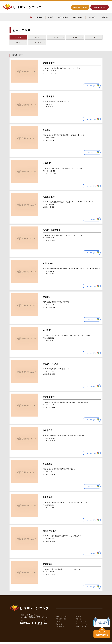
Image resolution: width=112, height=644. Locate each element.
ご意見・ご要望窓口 (81, 627)
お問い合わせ (60, 627)
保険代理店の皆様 (61, 619)
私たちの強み (60, 624)
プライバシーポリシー (82, 624)
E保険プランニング (62, 616)
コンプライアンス (81, 622)
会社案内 (78, 616)
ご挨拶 (58, 622)
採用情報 (78, 619)
